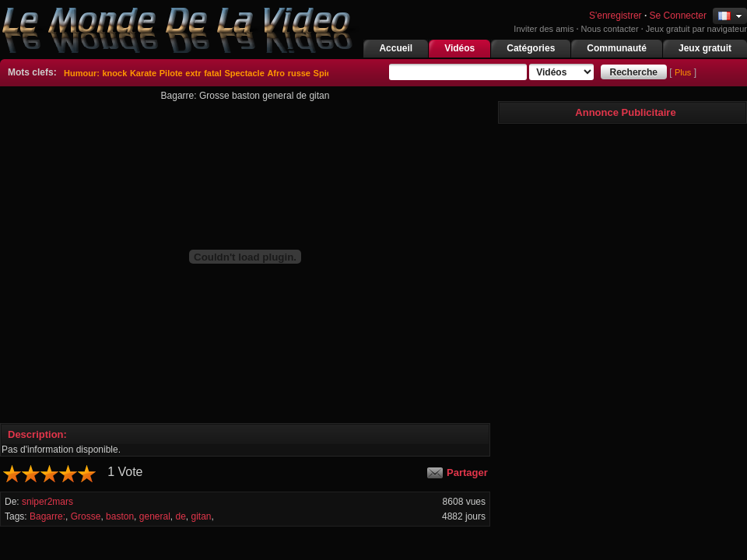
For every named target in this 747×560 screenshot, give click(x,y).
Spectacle (244, 73)
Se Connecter (678, 16)
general (155, 516)
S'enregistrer (614, 16)
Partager (467, 472)
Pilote (171, 73)
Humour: (82, 73)
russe (299, 73)
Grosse (86, 516)
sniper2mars (47, 502)
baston (120, 516)
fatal (213, 73)
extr (193, 73)
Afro (276, 73)
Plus (683, 72)
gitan (202, 516)
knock (114, 73)
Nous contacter (610, 29)
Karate (143, 73)
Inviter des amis (544, 29)
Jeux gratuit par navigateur (696, 29)
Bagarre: (47, 516)
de (180, 516)
